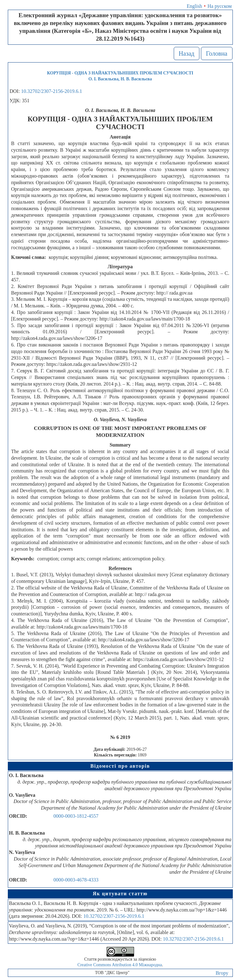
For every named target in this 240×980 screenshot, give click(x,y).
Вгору (222, 973)
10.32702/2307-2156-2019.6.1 (51, 91)
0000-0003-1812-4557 (76, 816)
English (195, 6)
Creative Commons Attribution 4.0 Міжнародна (120, 965)
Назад (187, 53)
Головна (217, 53)
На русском (220, 6)
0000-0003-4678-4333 (76, 880)
